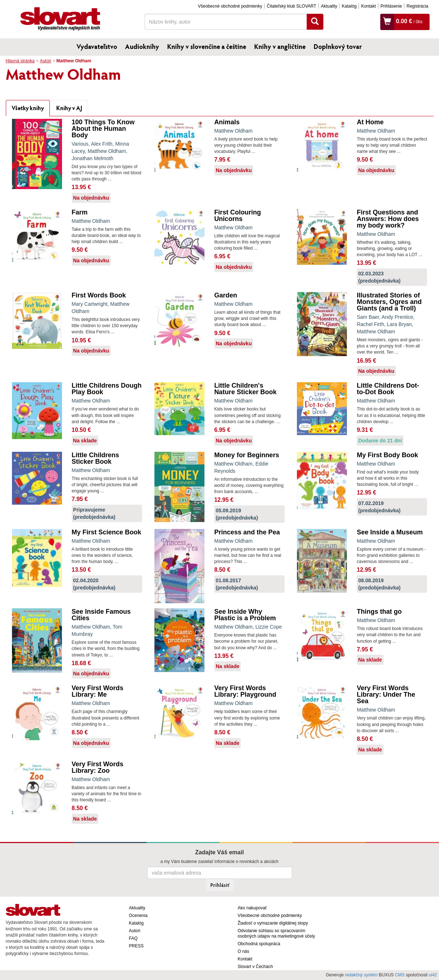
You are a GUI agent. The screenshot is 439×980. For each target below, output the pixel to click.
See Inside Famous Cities (101, 615)
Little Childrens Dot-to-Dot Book (388, 389)
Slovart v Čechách (255, 967)
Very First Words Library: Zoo (98, 767)
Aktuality (329, 6)
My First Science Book (107, 532)
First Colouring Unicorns (238, 216)
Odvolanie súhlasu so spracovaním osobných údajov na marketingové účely (276, 933)
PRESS (136, 946)
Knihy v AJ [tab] (69, 108)
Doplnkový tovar (338, 46)
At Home (370, 122)
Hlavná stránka (20, 61)
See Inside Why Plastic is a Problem (245, 615)
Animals (227, 122)
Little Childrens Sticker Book (96, 458)
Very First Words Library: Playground (245, 691)
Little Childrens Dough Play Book (107, 389)
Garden (226, 295)
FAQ (133, 938)
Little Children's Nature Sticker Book (245, 389)
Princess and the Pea (247, 532)
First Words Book (99, 295)
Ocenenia (138, 916)
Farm (80, 212)
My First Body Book (387, 455)
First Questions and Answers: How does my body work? (388, 219)
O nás (244, 951)
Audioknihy (142, 46)
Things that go (379, 612)
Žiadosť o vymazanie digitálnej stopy (273, 923)
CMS (400, 975)
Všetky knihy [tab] (28, 108)
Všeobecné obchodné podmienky (230, 6)
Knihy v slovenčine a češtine (207, 46)
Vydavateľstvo (97, 46)
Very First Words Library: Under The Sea (386, 695)
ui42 (433, 975)
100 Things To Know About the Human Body (103, 129)
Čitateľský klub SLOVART (291, 6)
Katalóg (349, 6)
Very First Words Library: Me (98, 691)
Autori (45, 61)
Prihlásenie (391, 6)
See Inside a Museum (390, 532)
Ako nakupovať (252, 908)
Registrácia (417, 6)
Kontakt (368, 6)
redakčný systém (361, 975)
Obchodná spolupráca (259, 944)
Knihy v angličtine (280, 46)
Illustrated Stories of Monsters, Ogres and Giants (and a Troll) (389, 302)
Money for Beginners (247, 455)
